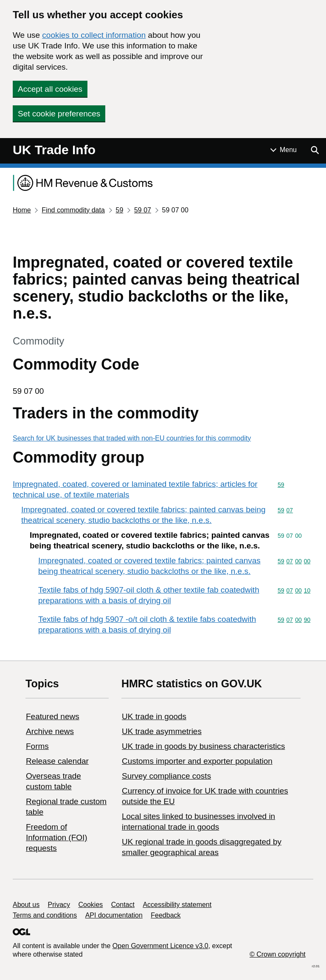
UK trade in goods (154, 716)
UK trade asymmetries (162, 731)
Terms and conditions (45, 915)
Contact (123, 905)
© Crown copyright (278, 954)
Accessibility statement (177, 905)
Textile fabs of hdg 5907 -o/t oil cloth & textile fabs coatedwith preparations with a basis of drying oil (147, 624)
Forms (37, 746)
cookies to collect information (94, 35)
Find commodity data (73, 210)
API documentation (114, 915)
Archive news (50, 731)
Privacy (59, 905)
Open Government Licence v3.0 (160, 946)
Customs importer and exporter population (197, 761)
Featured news (53, 716)
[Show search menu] (315, 150)
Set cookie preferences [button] (59, 114)
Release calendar (57, 761)
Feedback (166, 915)
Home (22, 210)
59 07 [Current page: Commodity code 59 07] (143, 210)
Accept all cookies (50, 89)
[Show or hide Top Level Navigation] (284, 150)
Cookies (91, 905)
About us (26, 905)
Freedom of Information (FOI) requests (57, 837)
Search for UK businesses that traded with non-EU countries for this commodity (132, 438)
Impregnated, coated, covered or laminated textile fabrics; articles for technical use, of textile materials (135, 489)
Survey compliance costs (166, 776)
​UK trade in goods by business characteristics (203, 746)
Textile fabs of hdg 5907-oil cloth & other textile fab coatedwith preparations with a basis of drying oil (149, 595)
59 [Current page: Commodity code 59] (119, 210)
